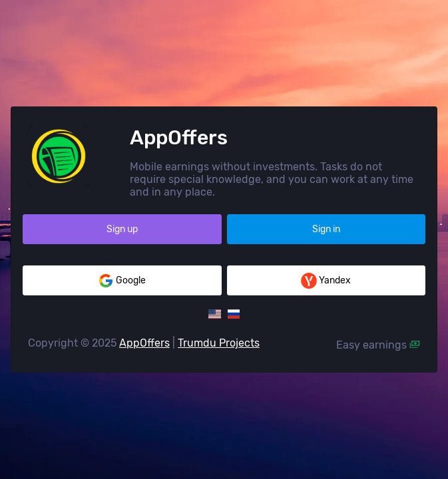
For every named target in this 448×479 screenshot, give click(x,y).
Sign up (122, 229)
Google (122, 281)
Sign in (326, 229)
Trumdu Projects (219, 343)
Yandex (326, 281)
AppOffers (144, 343)
